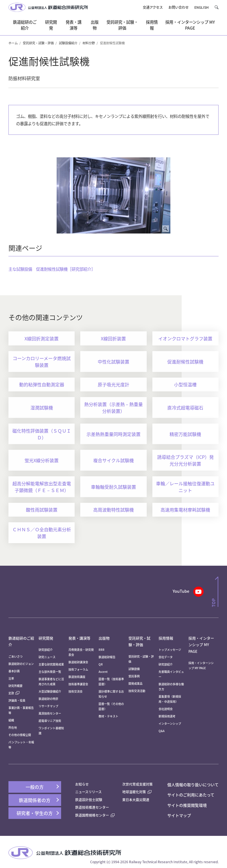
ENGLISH (202, 7)
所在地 (13, 727)
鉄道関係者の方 (35, 800)
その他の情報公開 (20, 735)
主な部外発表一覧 (50, 672)
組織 (11, 720)
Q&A (162, 731)
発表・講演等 (79, 638)
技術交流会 (75, 691)
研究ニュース (47, 657)
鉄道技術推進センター (92, 807)
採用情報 (166, 638)
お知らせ (82, 784)
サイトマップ (179, 815)
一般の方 (35, 787)
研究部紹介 (46, 650)
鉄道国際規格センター (95, 815)
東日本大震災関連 (136, 800)
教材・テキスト (108, 716)
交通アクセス (153, 7)
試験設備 (134, 669)
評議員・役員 (17, 700)
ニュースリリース (88, 792)
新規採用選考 (167, 716)
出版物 (104, 638)
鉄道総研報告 (107, 657)
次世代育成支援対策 (137, 784)
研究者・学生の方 (35, 813)
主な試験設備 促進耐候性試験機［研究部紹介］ (52, 269)
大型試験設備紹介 (50, 691)
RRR (102, 650)
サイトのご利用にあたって (191, 795)
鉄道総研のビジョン (21, 664)
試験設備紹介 (68, 43)
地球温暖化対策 (134, 792)
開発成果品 (135, 683)
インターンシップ (170, 723)
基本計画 (15, 671)
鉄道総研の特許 (48, 699)
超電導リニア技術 (50, 721)
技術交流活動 (137, 691)
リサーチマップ (48, 706)
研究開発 (46, 638)
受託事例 (134, 676)
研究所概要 (15, 686)
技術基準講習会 (78, 684)
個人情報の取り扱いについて (193, 785)
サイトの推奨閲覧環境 (187, 805)
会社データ (166, 657)
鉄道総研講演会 (78, 662)
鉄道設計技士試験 (89, 800)
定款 (14, 693)
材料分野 (89, 43)
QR (101, 664)
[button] (216, 7)
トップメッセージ (170, 650)
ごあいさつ (15, 656)
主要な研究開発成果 (51, 664)
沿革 (11, 678)
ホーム (13, 43)
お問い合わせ (179, 7)
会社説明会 (166, 709)
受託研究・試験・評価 (38, 43)
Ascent (103, 672)
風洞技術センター (50, 713)
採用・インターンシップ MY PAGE (201, 645)
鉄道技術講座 (77, 677)
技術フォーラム (78, 669)
